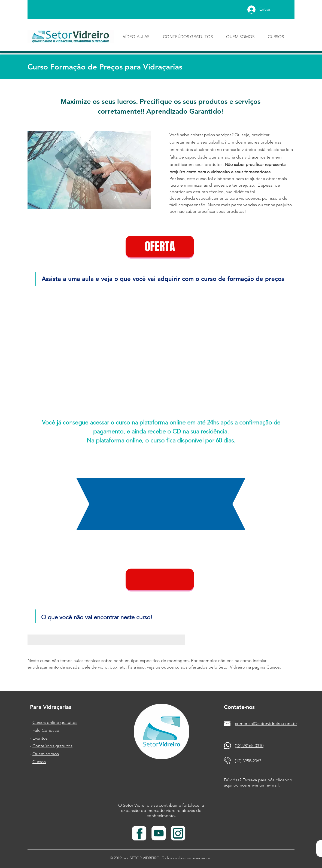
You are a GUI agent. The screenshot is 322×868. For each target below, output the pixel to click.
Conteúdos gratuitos (52, 746)
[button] (160, 579)
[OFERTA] (160, 247)
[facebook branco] (139, 834)
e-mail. (273, 785)
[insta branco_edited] (178, 834)
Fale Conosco (46, 730)
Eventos (40, 738)
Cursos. (274, 667)
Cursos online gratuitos (55, 722)
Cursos (39, 762)
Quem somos (46, 754)
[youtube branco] (159, 834)
